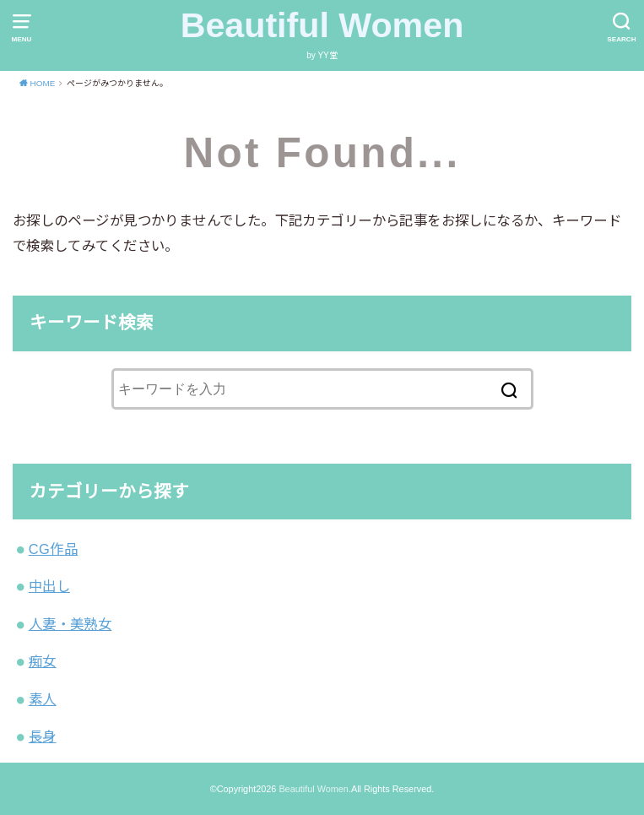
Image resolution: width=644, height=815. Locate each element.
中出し (49, 586)
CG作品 (53, 549)
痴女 (43, 661)
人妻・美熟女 (70, 624)
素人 (43, 699)
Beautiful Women (322, 25)
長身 (43, 736)
